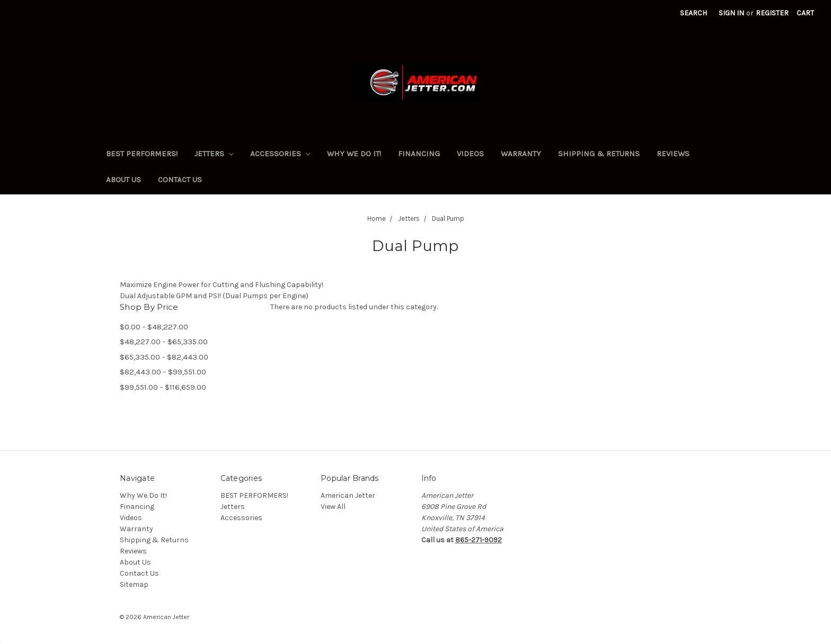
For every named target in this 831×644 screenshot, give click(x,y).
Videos (470, 154)
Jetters (214, 154)
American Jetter (348, 495)
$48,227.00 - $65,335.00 (164, 342)
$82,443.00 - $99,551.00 (163, 372)
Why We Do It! (354, 154)
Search (693, 13)
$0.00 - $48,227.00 (154, 327)
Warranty (521, 154)
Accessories (280, 154)
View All (333, 507)
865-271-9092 (479, 540)
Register (772, 13)
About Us (123, 180)
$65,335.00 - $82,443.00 (164, 357)
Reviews (673, 154)
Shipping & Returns (599, 154)
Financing (419, 154)
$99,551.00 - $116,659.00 (163, 387)
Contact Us (180, 180)
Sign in (731, 13)
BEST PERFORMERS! (142, 154)
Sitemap (134, 584)
